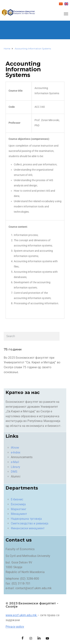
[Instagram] (31, 638)
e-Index (16, 452)
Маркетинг (19, 509)
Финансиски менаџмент (28, 528)
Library (15, 467)
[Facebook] (23, 638)
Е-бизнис (17, 499)
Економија (18, 504)
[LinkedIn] (39, 638)
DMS (14, 472)
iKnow (15, 448)
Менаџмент (19, 514)
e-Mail (15, 462)
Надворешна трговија (26, 519)
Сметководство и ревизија (30, 523)
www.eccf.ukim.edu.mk (21, 615)
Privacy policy (15, 627)
